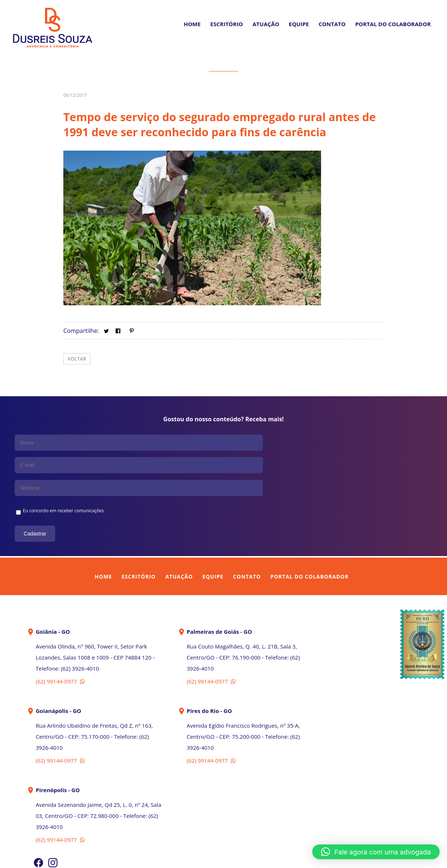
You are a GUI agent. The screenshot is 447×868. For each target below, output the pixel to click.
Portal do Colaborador (309, 529)
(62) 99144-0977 (61, 634)
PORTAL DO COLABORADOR (393, 24)
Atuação (266, 24)
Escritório (227, 24)
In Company (240, 858)
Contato (332, 24)
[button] (376, 852)
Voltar (77, 359)
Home (192, 24)
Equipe (299, 24)
